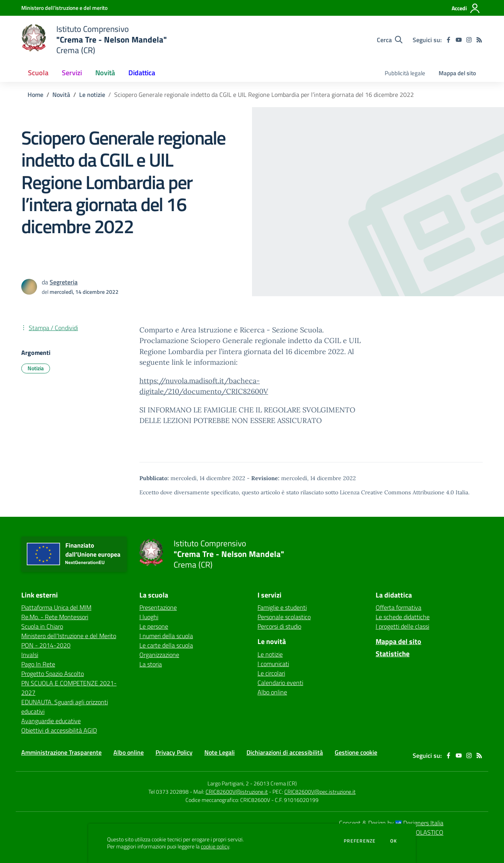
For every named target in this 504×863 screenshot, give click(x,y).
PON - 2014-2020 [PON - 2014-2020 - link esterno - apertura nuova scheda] (46, 645)
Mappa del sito (457, 73)
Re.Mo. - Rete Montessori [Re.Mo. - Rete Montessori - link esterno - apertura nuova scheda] (55, 617)
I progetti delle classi (402, 626)
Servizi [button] (72, 73)
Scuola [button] (38, 73)
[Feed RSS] (479, 40)
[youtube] (459, 40)
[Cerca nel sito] (390, 40)
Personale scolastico (284, 617)
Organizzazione (159, 655)
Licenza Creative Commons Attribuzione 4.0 (397, 492)
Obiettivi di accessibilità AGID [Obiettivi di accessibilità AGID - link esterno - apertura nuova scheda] (59, 730)
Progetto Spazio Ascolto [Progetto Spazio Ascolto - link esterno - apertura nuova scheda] (53, 674)
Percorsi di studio (279, 626)
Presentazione (158, 607)
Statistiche (393, 654)
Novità (61, 95)
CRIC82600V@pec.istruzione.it (320, 792)
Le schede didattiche (403, 617)
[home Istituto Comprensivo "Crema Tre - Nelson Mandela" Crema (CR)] (94, 40)
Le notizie (92, 95)
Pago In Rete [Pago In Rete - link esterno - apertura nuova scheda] (38, 664)
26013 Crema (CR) (275, 783)
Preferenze (360, 841)
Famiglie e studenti (282, 607)
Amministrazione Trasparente (61, 752)
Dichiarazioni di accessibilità (285, 752)
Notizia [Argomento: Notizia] (36, 368)
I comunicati (273, 664)
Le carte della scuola (166, 645)
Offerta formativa (398, 607)
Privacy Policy (174, 752)
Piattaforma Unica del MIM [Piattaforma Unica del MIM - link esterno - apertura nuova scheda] (56, 607)
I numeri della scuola (166, 636)
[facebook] (448, 40)
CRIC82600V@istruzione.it (237, 792)
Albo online (272, 692)
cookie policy (215, 846)
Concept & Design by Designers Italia (391, 823)
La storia (151, 664)
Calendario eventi (280, 683)
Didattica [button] (142, 73)
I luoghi (149, 617)
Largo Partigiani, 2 (228, 783)
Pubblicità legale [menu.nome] (405, 73)
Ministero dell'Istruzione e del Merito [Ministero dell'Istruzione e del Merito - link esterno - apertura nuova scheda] (69, 636)
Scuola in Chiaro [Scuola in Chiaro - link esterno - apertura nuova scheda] (42, 626)
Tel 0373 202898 (169, 792)
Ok (394, 841)
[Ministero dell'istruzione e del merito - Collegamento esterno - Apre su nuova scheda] (64, 8)
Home (35, 95)
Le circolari (271, 673)
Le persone (154, 626)
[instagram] (469, 40)
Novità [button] (105, 73)
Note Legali (220, 752)
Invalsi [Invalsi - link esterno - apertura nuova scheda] (30, 655)
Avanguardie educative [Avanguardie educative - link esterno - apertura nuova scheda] (51, 721)
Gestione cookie (356, 752)
